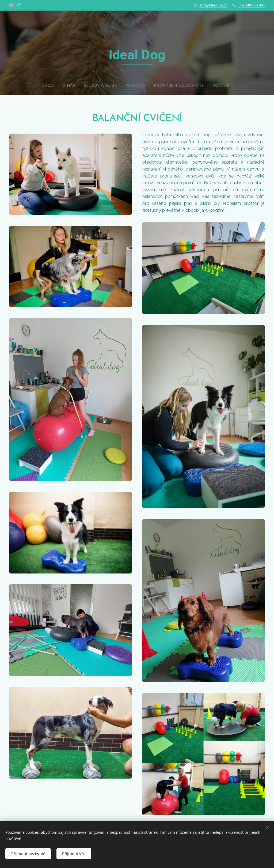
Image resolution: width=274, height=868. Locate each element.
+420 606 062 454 (251, 5)
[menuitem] (118, 85)
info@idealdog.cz (213, 5)
